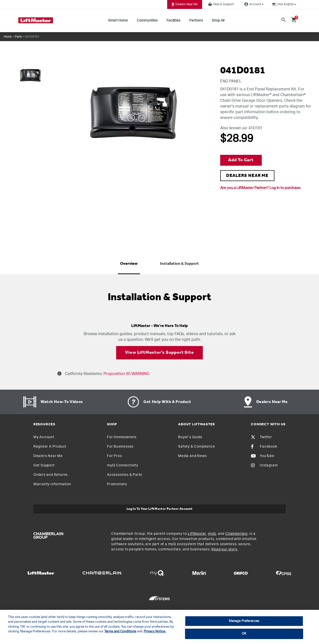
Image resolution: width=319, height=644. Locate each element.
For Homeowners (122, 437)
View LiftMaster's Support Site (159, 353)
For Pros (114, 456)
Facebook (264, 447)
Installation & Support (179, 264)
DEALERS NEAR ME (247, 176)
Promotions (117, 484)
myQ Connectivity (123, 465)
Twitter (261, 437)
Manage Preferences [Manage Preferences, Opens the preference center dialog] (244, 621)
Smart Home (118, 21)
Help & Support (220, 4)
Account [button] (253, 4)
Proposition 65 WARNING (126, 374)
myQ (212, 534)
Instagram (264, 465)
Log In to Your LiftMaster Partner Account (160, 509)
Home (8, 37)
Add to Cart (241, 160)
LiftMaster (197, 534)
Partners (196, 21)
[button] (284, 4)
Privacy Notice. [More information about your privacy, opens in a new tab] (155, 631)
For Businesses (120, 447)
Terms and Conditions (120, 631)
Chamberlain (237, 534)
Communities (147, 21)
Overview (129, 264)
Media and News (192, 456)
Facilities (173, 21)
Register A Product (50, 447)
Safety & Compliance (196, 447)
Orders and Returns (51, 475)
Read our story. (225, 549)
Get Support (44, 465)
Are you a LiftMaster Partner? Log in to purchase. (261, 188)
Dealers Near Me (185, 4)
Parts (18, 37)
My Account (44, 437)
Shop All (218, 21)
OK (244, 634)
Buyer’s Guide (190, 437)
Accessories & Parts (125, 475)
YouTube (263, 456)
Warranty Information (52, 484)
